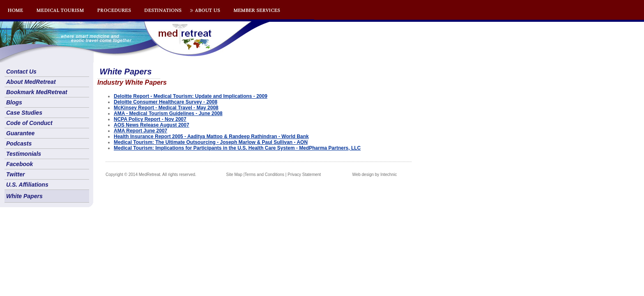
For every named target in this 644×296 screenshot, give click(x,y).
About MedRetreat (31, 82)
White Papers (24, 196)
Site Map (234, 175)
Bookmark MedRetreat (37, 92)
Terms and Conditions (264, 175)
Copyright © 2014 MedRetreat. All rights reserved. (151, 175)
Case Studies (24, 113)
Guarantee (20, 133)
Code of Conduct (29, 123)
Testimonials (24, 154)
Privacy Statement (304, 175)
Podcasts (19, 143)
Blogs (14, 102)
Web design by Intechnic (374, 175)
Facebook (20, 164)
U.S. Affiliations (27, 185)
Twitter (15, 174)
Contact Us (21, 72)
